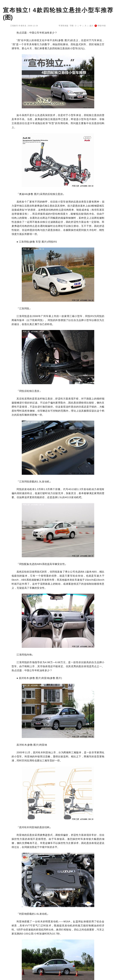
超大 (91, 26)
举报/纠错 (100, 26)
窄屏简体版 (64, 26)
